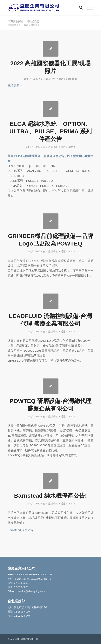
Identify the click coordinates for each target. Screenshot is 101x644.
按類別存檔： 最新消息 (24, 21)
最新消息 (51, 79)
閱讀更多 (15, 85)
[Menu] (88, 8)
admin (72, 147)
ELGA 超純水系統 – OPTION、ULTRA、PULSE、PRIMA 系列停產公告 (50, 131)
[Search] (79, 8)
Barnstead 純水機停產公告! (50, 496)
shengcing (72, 79)
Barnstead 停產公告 (20, 530)
